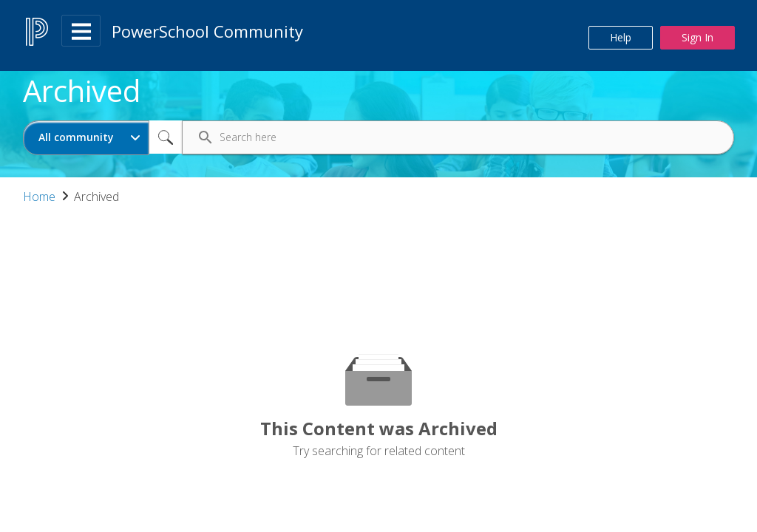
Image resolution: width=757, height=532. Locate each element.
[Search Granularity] (86, 138)
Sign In (697, 37)
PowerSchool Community (207, 31)
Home (39, 197)
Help (621, 37)
